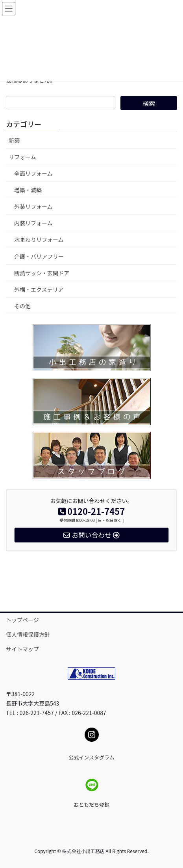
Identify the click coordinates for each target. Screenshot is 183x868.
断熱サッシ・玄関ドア (42, 273)
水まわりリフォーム (39, 240)
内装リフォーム (33, 223)
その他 (22, 306)
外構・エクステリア (39, 289)
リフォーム (22, 157)
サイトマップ (22, 649)
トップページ (22, 620)
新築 (14, 140)
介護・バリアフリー (39, 256)
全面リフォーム (33, 173)
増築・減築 (28, 190)
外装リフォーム (33, 206)
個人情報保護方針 (28, 634)
